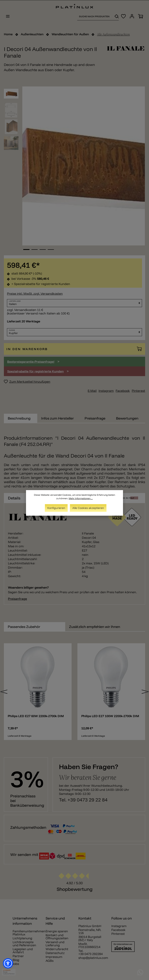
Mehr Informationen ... (81, 498)
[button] (8, 963)
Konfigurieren (56, 508)
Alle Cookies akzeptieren (88, 508)
